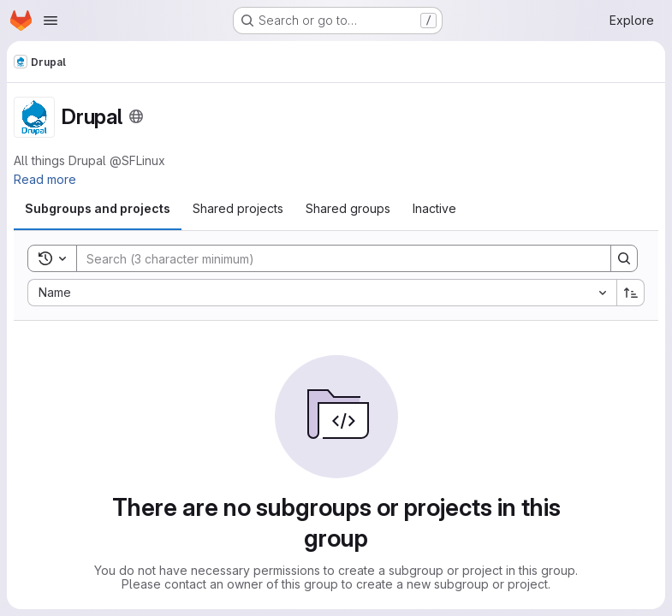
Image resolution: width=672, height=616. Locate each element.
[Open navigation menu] (51, 21)
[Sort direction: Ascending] (631, 293)
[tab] (98, 209)
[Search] (335, 258)
